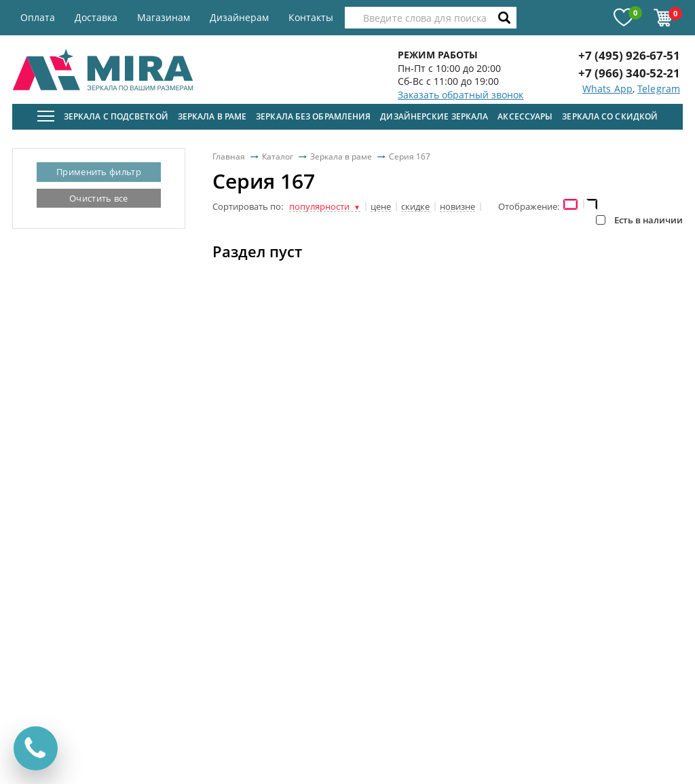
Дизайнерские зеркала (434, 116)
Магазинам (164, 17)
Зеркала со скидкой (610, 116)
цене (381, 207)
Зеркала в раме (212, 116)
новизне (457, 207)
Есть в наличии (639, 220)
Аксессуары (525, 116)
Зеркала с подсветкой (116, 116)
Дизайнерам (239, 17)
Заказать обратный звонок (461, 95)
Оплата (38, 17)
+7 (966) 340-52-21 (629, 73)
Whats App (607, 89)
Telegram (659, 89)
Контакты (311, 17)
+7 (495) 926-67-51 (629, 55)
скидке (415, 207)
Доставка (96, 17)
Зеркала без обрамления (313, 116)
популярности (325, 207)
